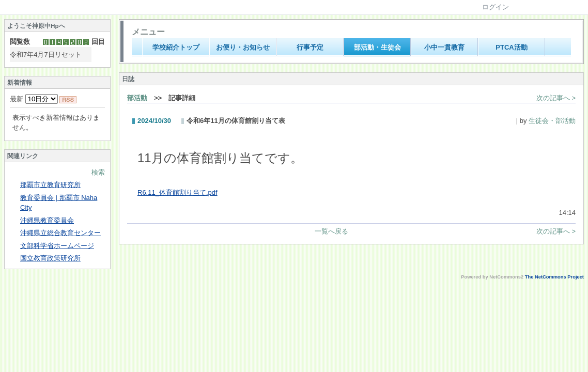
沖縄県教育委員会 (47, 220)
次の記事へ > (556, 98)
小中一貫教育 (444, 47)
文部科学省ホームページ (57, 246)
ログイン (496, 7)
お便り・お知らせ (243, 47)
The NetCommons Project (554, 277)
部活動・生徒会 (377, 47)
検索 (98, 172)
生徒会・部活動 (552, 121)
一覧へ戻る (331, 231)
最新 (34, 99)
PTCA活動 (511, 47)
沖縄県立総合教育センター (60, 233)
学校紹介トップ (176, 47)
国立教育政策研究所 (50, 258)
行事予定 (310, 47)
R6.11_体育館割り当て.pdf (177, 192)
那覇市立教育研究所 (50, 185)
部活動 (137, 98)
